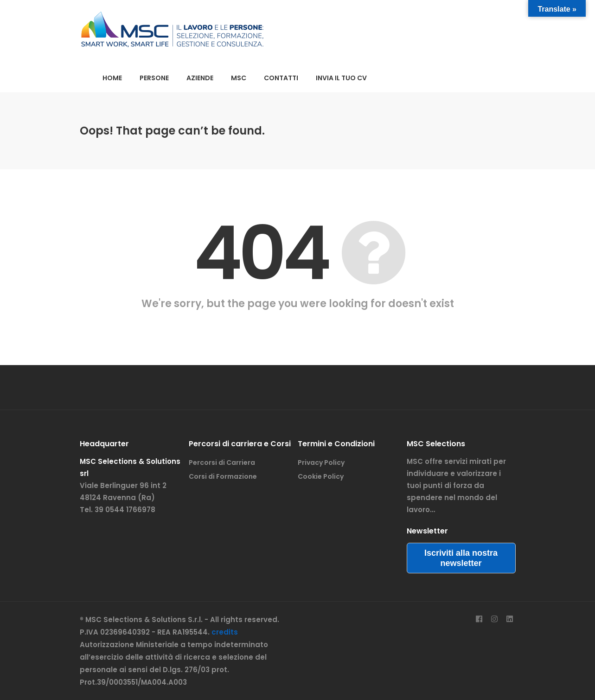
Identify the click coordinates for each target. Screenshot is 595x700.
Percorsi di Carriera (222, 462)
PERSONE (154, 78)
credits (225, 632)
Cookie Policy (321, 476)
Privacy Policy (321, 462)
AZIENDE (200, 78)
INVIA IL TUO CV (341, 78)
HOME (112, 78)
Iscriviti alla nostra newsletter (461, 558)
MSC (239, 78)
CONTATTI (281, 78)
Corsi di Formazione (223, 476)
